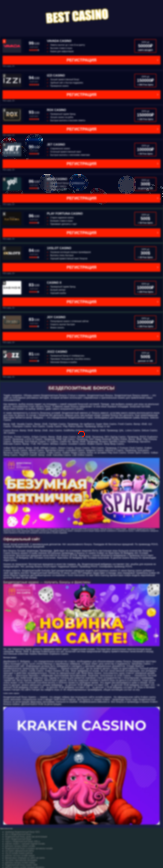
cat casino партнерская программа (21, 860)
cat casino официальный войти (19, 851)
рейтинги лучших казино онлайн (20, 846)
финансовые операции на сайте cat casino (25, 858)
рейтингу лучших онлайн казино (20, 863)
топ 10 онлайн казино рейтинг (19, 853)
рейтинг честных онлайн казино (20, 856)
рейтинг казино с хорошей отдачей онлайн (25, 844)
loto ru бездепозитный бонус (18, 834)
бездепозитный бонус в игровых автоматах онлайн (29, 848)
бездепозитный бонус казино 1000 (21, 865)
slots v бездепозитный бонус (18, 839)
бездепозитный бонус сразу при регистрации (26, 837)
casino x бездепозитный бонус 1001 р (23, 841)
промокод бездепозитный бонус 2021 (22, 832)
